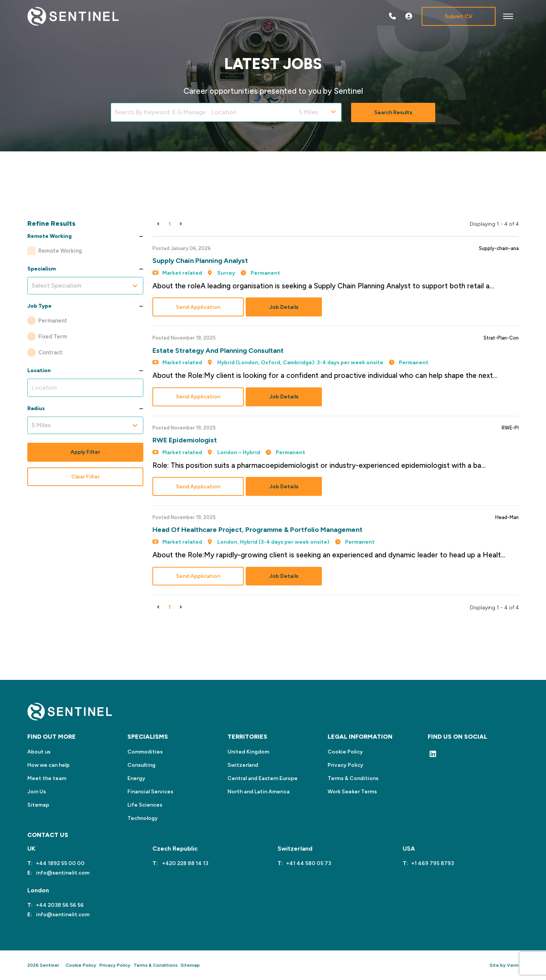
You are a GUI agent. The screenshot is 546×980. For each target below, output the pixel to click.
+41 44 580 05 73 (308, 863)
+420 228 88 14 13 (184, 863)
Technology (143, 818)
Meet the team (47, 778)
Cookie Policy (345, 752)
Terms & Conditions (353, 778)
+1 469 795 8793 (432, 863)
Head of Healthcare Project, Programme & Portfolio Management (257, 530)
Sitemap (38, 805)
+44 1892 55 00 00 (60, 863)
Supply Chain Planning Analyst (200, 261)
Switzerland (243, 765)
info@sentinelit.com (62, 873)
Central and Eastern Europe (263, 778)
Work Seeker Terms (352, 792)
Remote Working (60, 251)
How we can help (49, 765)
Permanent (53, 321)
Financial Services (150, 792)
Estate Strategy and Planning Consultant (218, 351)
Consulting (141, 765)
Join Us (37, 792)
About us (39, 752)
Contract (50, 352)
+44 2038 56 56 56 (60, 905)
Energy (136, 778)
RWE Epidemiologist (185, 440)
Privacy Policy (345, 765)
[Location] (252, 112)
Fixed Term (53, 337)
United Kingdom (248, 752)
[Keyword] (159, 112)
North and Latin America (259, 792)
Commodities (145, 752)
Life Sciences (145, 805)
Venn (513, 965)
